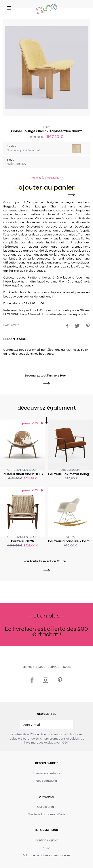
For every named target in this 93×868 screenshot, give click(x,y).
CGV (65, 743)
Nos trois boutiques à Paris (47, 814)
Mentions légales (47, 840)
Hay (47, 127)
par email (33, 350)
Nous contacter (46, 781)
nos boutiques (43, 354)
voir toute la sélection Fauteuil (46, 561)
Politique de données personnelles (46, 855)
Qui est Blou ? (47, 807)
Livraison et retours (47, 773)
